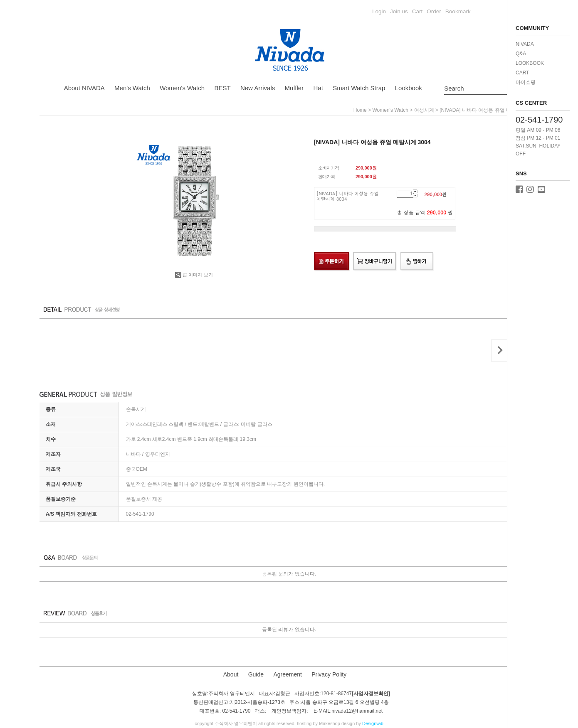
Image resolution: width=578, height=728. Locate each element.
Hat (318, 88)
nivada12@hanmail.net (357, 711)
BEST (222, 88)
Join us (399, 11)
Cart (417, 11)
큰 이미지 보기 (194, 275)
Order (434, 11)
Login (379, 11)
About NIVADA (84, 88)
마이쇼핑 (526, 82)
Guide (256, 674)
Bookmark (458, 11)
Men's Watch (132, 88)
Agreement (287, 674)
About (231, 674)
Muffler (294, 88)
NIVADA (525, 44)
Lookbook (409, 88)
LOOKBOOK (530, 63)
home (360, 110)
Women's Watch (182, 88)
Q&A (521, 54)
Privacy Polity (329, 674)
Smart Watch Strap (359, 88)
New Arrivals (258, 88)
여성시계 (424, 110)
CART (522, 73)
